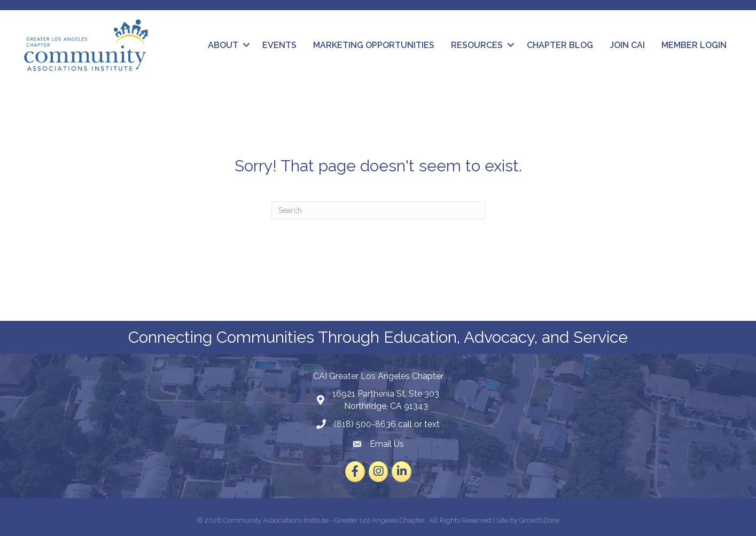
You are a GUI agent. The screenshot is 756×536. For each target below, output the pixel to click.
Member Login (694, 45)
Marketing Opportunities (374, 45)
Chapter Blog (560, 45)
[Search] (378, 210)
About (223, 45)
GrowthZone (539, 520)
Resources (477, 45)
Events (279, 45)
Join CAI (627, 45)
